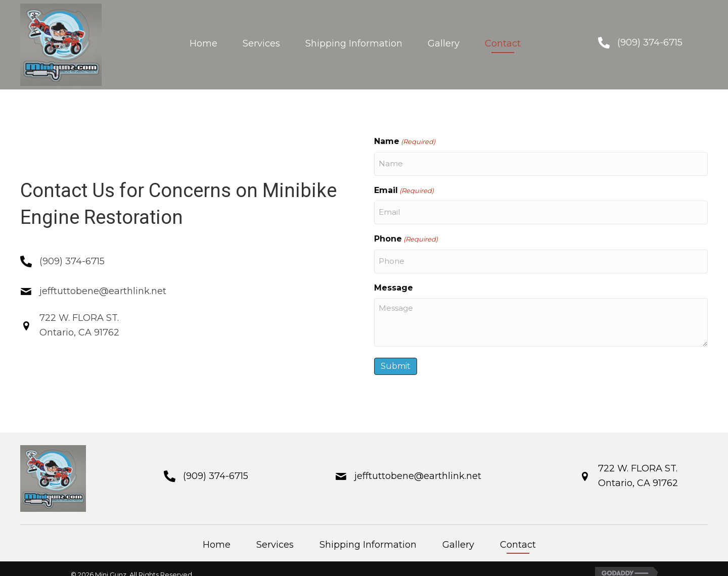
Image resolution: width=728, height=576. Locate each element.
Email (404, 187)
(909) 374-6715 (650, 42)
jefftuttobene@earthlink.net (103, 285)
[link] (203, 45)
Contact (518, 533)
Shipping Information (368, 533)
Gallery (458, 533)
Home (217, 533)
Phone (406, 232)
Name (405, 142)
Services (275, 533)
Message (394, 276)
